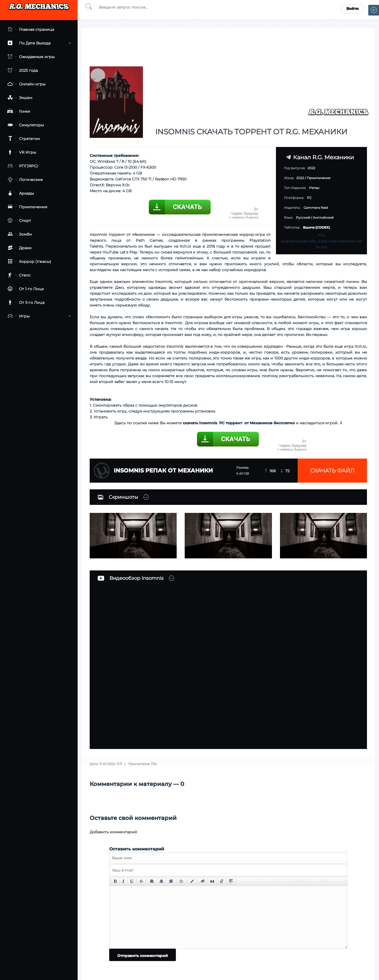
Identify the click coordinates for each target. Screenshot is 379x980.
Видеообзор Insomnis (131, 578)
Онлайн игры (25, 84)
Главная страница (30, 30)
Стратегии (23, 139)
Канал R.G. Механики (320, 157)
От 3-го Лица (25, 303)
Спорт (18, 221)
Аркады (20, 193)
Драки (18, 248)
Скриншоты (118, 497)
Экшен (19, 98)
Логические (24, 180)
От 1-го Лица (24, 289)
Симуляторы (25, 125)
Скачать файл (332, 471)
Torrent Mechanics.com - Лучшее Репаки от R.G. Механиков (39, 9)
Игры (38, 316)
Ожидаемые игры (30, 57)
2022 (300, 178)
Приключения (26, 207)
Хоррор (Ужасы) (28, 262)
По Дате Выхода (38, 43)
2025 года (22, 71)
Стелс (18, 275)
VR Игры (21, 152)
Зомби (19, 234)
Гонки (18, 111)
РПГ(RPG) (22, 166)
